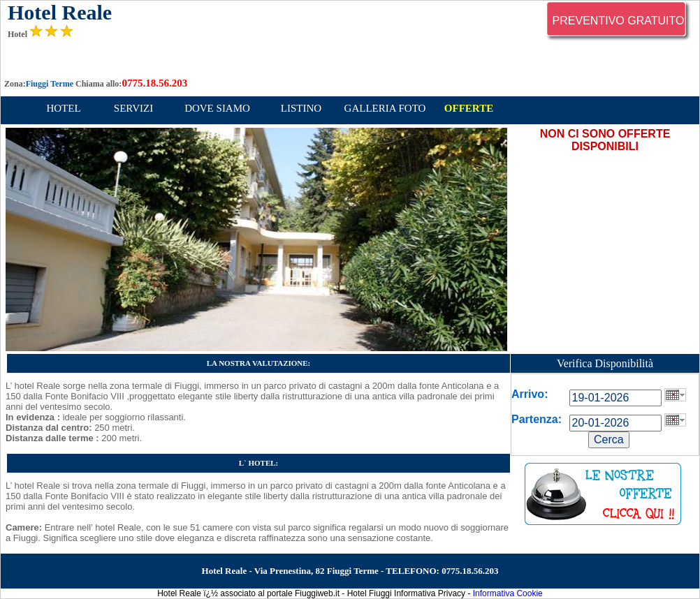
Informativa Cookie (508, 593)
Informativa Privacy (430, 593)
